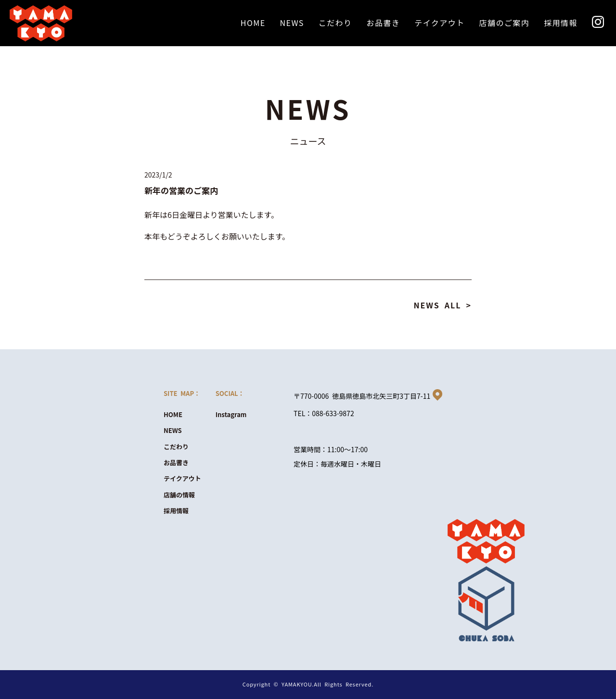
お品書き (176, 463)
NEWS (173, 430)
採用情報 (176, 511)
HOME (173, 414)
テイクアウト (182, 478)
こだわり (176, 447)
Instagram (231, 414)
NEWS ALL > (443, 305)
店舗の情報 (179, 495)
